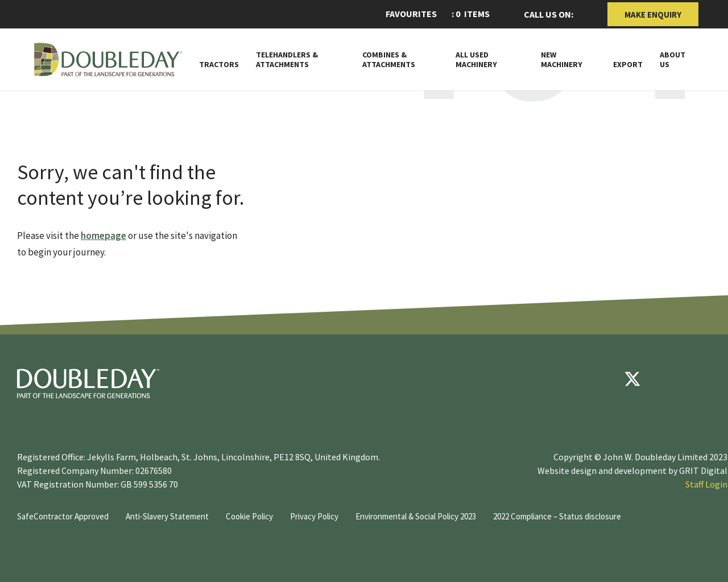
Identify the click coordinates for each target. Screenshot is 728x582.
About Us (673, 60)
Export (628, 65)
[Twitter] (632, 379)
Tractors (219, 65)
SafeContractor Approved (63, 516)
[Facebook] (598, 379)
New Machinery (562, 60)
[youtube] (667, 379)
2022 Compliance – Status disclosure (557, 516)
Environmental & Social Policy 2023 (416, 516)
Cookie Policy (249, 516)
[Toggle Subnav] (519, 64)
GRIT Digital (703, 470)
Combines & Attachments (389, 60)
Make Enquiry (653, 15)
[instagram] (701, 379)
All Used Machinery (476, 60)
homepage (104, 236)
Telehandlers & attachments (287, 60)
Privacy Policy (314, 516)
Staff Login (706, 484)
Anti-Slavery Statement (167, 516)
